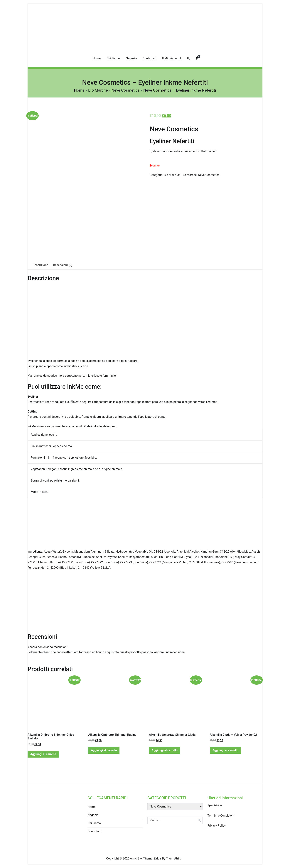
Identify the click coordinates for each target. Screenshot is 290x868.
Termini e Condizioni (221, 816)
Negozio (131, 58)
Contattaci (149, 58)
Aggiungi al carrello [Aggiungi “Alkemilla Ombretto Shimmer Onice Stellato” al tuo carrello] (43, 754)
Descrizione (40, 265)
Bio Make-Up (172, 175)
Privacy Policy (216, 826)
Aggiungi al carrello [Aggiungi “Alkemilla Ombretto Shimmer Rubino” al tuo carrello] (104, 750)
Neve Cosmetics (126, 90)
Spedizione (215, 805)
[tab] (40, 265)
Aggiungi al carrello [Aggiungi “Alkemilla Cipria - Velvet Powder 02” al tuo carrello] (225, 750)
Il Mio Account (172, 58)
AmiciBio (136, 858)
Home (97, 58)
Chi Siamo (113, 58)
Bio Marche (98, 90)
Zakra (158, 858)
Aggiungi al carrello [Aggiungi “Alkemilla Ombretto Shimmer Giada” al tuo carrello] (165, 750)
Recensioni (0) (63, 265)
